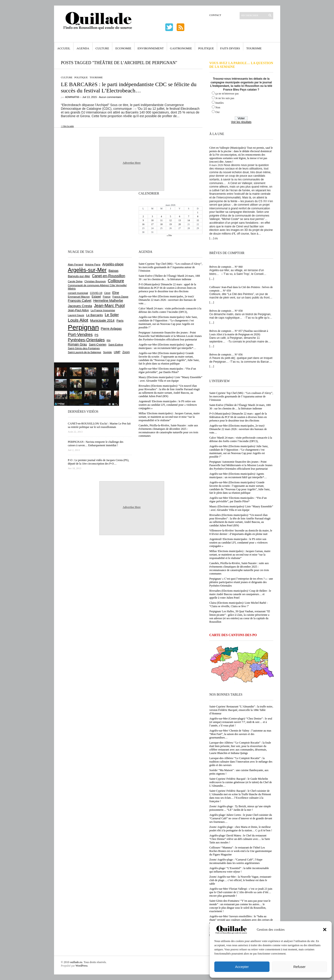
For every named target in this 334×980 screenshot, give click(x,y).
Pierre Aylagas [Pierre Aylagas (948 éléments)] (111, 329)
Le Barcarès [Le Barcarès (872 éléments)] (94, 315)
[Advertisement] (83, 220)
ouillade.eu (76, 962)
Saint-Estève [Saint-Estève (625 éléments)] (116, 345)
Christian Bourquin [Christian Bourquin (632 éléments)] (95, 281)
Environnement (151, 48)
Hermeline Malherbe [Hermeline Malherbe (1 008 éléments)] (108, 301)
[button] (325, 930)
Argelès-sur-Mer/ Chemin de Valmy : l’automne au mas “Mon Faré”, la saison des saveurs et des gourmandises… (240, 734)
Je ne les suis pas (225, 98)
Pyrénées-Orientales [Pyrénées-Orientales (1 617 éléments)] (86, 340)
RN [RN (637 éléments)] (109, 340)
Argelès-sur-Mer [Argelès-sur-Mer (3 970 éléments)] (87, 270)
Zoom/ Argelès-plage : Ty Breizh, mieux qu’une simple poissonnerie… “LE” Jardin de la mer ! (240, 808)
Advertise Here (132, 163)
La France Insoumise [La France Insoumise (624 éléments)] (103, 310)
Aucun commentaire (110, 97)
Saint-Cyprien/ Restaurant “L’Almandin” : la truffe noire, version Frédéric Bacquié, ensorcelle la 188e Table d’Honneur (241, 710)
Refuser (300, 967)
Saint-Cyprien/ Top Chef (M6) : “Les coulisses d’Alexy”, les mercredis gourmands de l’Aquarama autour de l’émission (241, 396)
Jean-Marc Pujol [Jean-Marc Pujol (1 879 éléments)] (109, 306)
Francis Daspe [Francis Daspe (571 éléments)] (120, 297)
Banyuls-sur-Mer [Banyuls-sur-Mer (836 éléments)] (79, 276)
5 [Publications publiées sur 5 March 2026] (170, 216)
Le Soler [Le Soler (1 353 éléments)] (112, 315)
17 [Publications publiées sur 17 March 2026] (152, 224)
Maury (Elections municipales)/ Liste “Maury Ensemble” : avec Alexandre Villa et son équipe (241, 508)
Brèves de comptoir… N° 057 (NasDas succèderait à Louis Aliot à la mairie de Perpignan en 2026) (239, 333)
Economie (123, 48)
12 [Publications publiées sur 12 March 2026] (170, 220)
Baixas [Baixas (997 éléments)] (114, 271)
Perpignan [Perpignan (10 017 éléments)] (83, 327)
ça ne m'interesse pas (227, 94)
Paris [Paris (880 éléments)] (120, 321)
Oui (218, 112)
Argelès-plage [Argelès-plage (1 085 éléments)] (113, 264)
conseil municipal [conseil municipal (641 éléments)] (78, 293)
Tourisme (254, 48)
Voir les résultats (241, 122)
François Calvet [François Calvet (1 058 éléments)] (80, 301)
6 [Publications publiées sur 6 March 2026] (180, 216)
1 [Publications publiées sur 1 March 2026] (198, 212)
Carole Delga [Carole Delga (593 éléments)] (75, 281)
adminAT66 (72, 97)
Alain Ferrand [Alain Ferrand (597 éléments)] (76, 264)
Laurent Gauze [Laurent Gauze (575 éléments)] (76, 315)
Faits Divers (230, 48)
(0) (216, 238)
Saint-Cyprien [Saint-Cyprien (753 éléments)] (98, 345)
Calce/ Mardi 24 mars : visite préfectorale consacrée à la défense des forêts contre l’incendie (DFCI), (241, 439)
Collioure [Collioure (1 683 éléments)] (116, 281)
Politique (206, 48)
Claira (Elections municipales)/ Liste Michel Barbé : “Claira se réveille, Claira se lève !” (239, 605)
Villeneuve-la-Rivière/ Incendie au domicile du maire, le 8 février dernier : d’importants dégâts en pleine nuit (241, 532)
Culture (102, 48)
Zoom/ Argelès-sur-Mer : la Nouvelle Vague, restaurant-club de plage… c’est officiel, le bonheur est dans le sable (241, 880)
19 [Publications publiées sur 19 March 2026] (170, 224)
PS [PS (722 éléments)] (96, 335)
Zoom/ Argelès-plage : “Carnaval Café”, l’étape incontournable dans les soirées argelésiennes (236, 861)
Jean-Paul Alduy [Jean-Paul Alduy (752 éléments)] (78, 310)
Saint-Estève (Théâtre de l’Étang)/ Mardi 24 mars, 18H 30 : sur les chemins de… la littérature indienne (240, 407)
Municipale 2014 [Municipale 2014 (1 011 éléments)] (102, 320)
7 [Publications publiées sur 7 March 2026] (189, 216)
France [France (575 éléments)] (107, 297)
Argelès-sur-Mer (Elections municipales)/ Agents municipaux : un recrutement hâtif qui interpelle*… (238, 476)
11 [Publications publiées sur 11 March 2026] (161, 220)
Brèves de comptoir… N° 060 (226, 267)
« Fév (169, 235)
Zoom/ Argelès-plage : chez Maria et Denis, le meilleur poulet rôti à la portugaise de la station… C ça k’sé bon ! (241, 829)
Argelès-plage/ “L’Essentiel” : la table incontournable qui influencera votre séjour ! (239, 870)
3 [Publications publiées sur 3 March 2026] (152, 216)
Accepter (242, 967)
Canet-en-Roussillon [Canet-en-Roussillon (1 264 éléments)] (109, 276)
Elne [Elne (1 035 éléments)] (116, 293)
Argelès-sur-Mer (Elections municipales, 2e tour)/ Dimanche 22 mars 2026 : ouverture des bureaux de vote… (238, 429)
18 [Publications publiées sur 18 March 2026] (161, 224)
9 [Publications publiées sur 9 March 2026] (143, 220)
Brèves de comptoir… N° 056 (226, 355)
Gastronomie (181, 48)
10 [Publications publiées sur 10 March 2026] (152, 220)
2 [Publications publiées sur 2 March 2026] (143, 216)
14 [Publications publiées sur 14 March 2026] (189, 220)
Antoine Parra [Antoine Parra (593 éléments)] (93, 264)
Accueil (64, 48)
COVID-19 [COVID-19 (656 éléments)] (96, 293)
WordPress (82, 966)
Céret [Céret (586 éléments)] (107, 293)
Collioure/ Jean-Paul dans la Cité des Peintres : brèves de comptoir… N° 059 (241, 289)
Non (218, 107)
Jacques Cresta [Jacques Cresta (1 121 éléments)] (80, 306)
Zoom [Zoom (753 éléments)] (126, 352)
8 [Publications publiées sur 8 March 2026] (198, 216)
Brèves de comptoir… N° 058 (226, 311)
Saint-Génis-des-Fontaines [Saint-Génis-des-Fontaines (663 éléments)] (84, 348)
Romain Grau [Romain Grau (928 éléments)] (77, 344)
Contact (215, 15)
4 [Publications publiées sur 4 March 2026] (161, 216)
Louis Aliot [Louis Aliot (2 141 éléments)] (78, 320)
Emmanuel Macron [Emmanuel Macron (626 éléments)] (79, 297)
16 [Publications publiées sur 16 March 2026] (143, 224)
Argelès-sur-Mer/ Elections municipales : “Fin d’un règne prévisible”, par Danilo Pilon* (238, 500)
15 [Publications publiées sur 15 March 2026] (198, 220)
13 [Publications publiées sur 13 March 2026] (180, 220)
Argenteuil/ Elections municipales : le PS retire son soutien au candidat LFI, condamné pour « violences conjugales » (239, 543)
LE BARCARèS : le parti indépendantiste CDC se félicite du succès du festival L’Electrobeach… (129, 87)
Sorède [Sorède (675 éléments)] (108, 352)
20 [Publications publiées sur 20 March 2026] (180, 224)
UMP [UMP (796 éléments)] (117, 352)
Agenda (83, 48)
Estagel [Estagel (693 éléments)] (96, 297)
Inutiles (220, 103)
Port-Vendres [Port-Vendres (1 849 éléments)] (80, 335)
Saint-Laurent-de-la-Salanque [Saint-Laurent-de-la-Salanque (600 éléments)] (85, 352)
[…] (212, 238)
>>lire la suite (67, 126)
